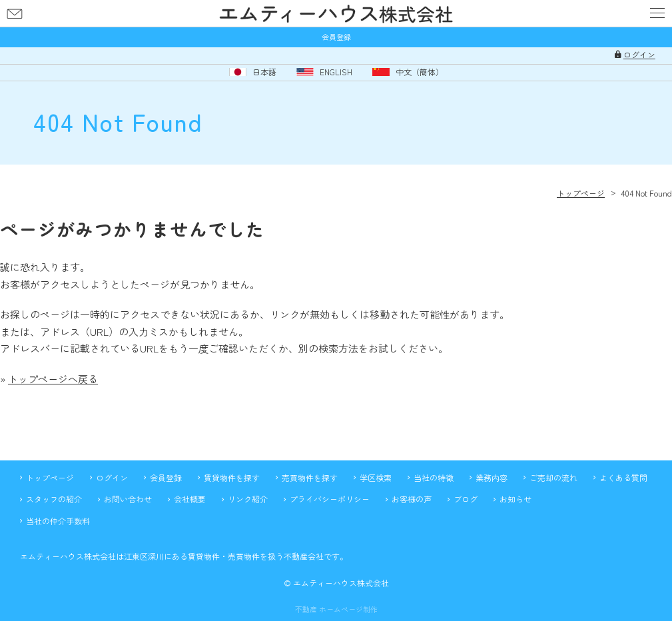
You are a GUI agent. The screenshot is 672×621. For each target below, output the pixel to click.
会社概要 (190, 499)
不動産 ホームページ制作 (336, 609)
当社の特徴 (434, 477)
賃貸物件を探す (232, 477)
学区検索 (376, 477)
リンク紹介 (248, 499)
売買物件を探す (310, 477)
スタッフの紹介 (54, 499)
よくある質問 (623, 477)
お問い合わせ (15, 13)
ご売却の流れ (553, 477)
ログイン (639, 55)
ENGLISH (336, 72)
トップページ (50, 477)
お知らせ (515, 499)
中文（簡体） (420, 72)
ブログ (466, 499)
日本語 (264, 72)
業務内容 (492, 477)
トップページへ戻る (53, 379)
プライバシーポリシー (330, 499)
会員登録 (336, 37)
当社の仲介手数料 (58, 521)
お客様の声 (412, 499)
